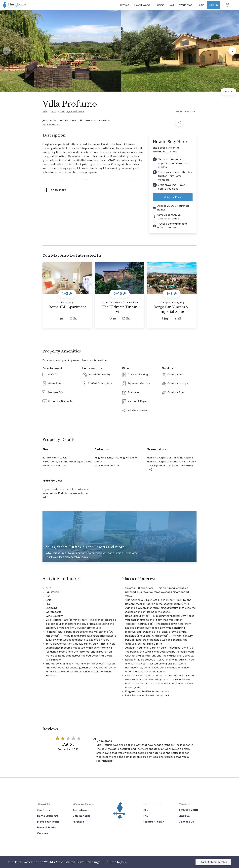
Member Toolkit (154, 822)
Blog (146, 810)
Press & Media (47, 827)
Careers (42, 833)
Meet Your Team (48, 822)
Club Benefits (81, 816)
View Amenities (51, 124)
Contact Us (186, 822)
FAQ (146, 816)
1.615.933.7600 (188, 810)
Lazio (54, 111)
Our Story (44, 810)
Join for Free (173, 197)
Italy (45, 111)
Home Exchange (48, 816)
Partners (78, 822)
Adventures (80, 810)
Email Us (184, 816)
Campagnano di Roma (72, 111)
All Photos (228, 91)
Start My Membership (213, 862)
